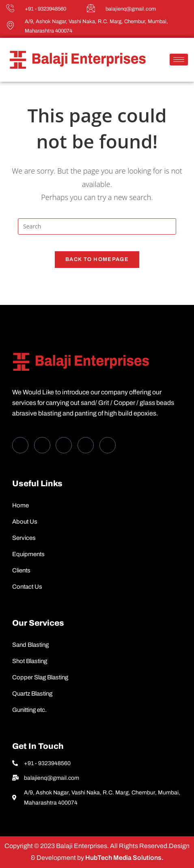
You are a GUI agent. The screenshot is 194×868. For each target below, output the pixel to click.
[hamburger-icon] (179, 60)
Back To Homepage (97, 259)
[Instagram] (108, 445)
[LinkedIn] (64, 445)
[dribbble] (86, 445)
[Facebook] (20, 445)
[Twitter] (42, 445)
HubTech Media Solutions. (124, 858)
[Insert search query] (97, 226)
